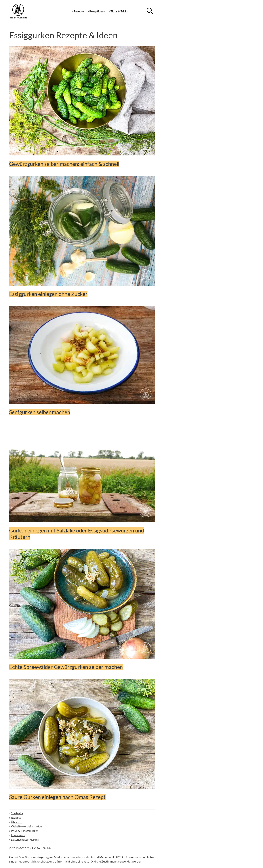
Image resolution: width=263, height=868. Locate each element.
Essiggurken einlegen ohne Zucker (48, 294)
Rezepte (16, 817)
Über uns (17, 822)
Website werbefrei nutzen (27, 826)
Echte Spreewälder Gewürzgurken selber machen (66, 667)
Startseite (17, 813)
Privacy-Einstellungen (25, 831)
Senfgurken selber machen (40, 412)
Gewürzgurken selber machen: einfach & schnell (64, 164)
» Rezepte (78, 11)
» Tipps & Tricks (118, 11)
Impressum (18, 835)
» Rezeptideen (96, 11)
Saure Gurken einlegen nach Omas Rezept (57, 797)
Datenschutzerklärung (25, 839)
